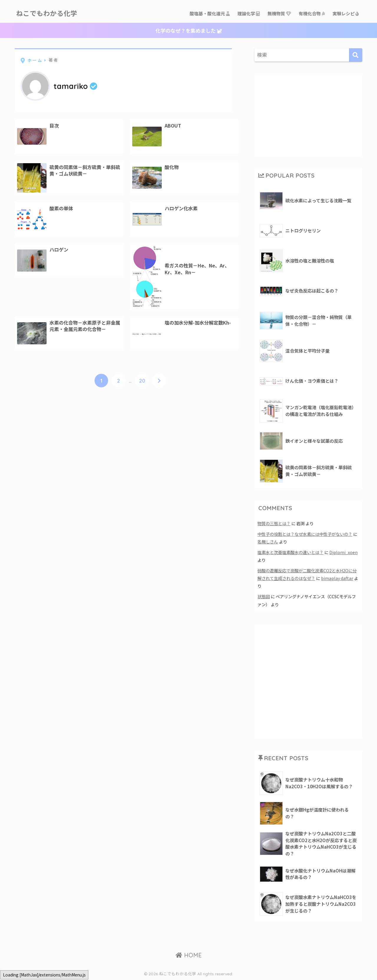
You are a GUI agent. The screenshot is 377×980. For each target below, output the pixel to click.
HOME (189, 955)
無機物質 (280, 13)
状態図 (264, 597)
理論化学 (249, 13)
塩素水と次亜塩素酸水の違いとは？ (290, 552)
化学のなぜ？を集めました (189, 30)
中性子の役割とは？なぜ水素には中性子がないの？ (305, 534)
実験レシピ (346, 13)
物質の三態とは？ (274, 523)
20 (142, 381)
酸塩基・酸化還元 (210, 13)
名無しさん (268, 542)
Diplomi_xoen (343, 552)
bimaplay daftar (337, 578)
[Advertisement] (308, 114)
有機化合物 (312, 13)
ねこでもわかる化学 (48, 13)
